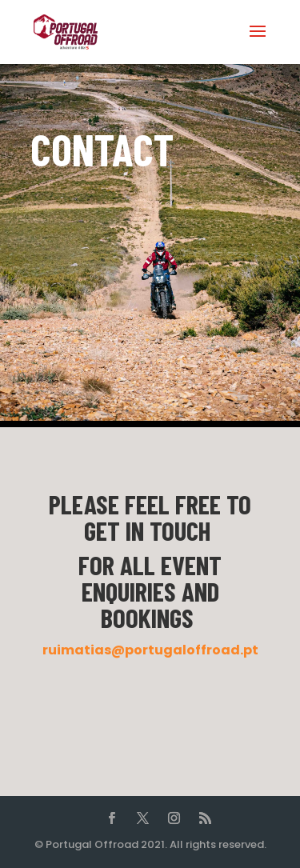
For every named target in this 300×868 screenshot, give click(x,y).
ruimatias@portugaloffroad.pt (150, 650)
